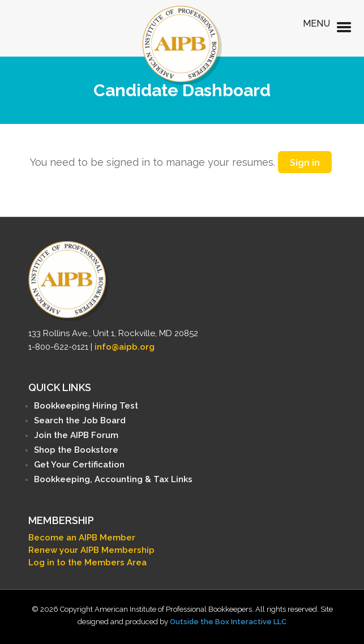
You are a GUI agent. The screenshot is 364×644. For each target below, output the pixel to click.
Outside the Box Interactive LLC (228, 622)
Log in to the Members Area (87, 563)
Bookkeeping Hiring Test (86, 406)
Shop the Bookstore (76, 450)
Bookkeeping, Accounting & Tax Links (113, 479)
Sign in (305, 163)
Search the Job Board (80, 420)
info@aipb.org (125, 347)
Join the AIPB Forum (76, 435)
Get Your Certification (79, 465)
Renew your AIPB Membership (91, 550)
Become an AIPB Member (82, 538)
